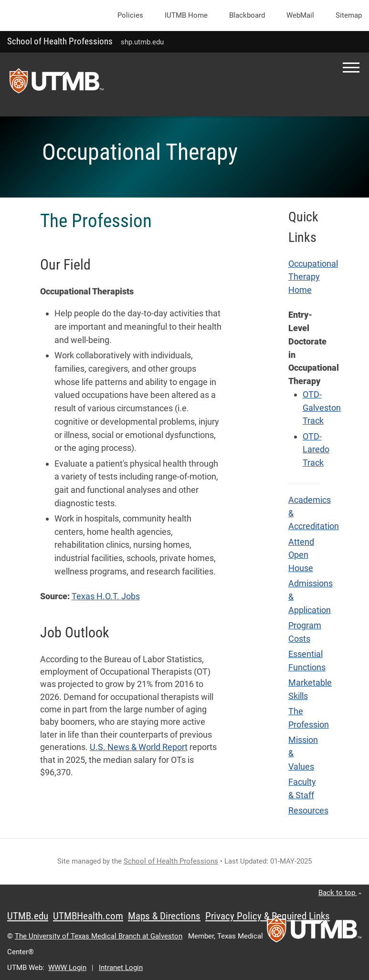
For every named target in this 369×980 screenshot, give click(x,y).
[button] (351, 68)
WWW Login (67, 968)
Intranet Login (121, 968)
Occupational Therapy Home (313, 277)
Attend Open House (301, 555)
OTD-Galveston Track (322, 408)
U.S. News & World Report (139, 747)
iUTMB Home (186, 15)
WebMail (300, 15)
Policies (130, 15)
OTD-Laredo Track (316, 450)
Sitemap (349, 15)
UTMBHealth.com (88, 916)
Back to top (340, 893)
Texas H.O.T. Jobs (106, 596)
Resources (308, 811)
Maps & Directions (164, 916)
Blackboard (247, 15)
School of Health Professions (60, 41)
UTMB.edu (28, 916)
